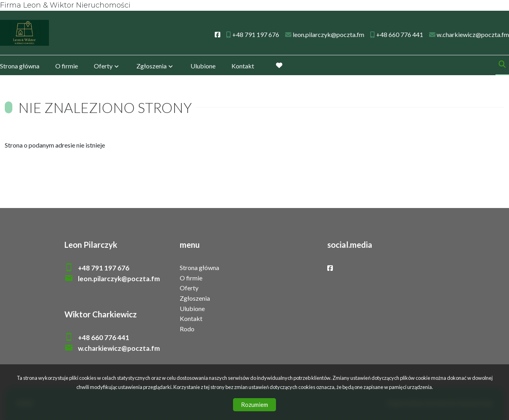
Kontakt (243, 67)
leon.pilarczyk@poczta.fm (119, 279)
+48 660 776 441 (104, 337)
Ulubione (203, 67)
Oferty (103, 67)
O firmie (67, 67)
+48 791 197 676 (104, 268)
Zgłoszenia (152, 67)
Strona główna (20, 67)
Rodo (187, 329)
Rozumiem (254, 404)
